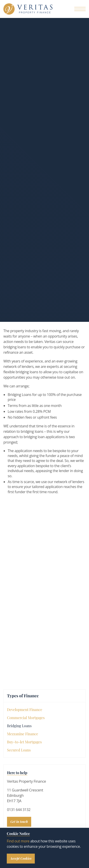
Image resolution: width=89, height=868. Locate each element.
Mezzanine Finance (23, 734)
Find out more (18, 841)
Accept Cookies (21, 858)
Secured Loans (19, 750)
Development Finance (25, 710)
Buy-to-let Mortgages (24, 742)
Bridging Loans (19, 726)
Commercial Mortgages (26, 718)
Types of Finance (23, 696)
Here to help (17, 773)
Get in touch (19, 822)
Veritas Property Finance (28, 9)
